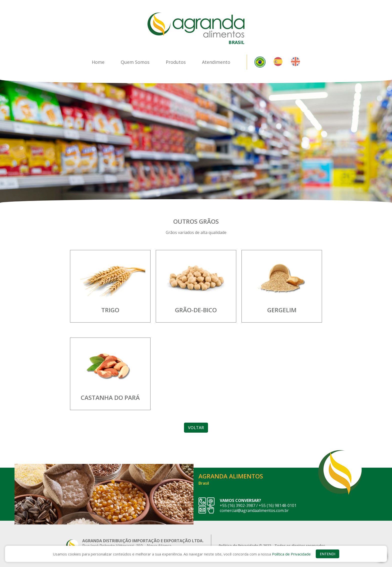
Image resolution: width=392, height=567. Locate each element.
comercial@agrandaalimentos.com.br (254, 510)
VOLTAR (196, 428)
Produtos (176, 62)
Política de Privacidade (291, 554)
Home (98, 62)
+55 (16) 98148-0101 (278, 505)
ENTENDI (327, 554)
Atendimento (216, 62)
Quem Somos (135, 62)
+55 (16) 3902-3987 (237, 505)
